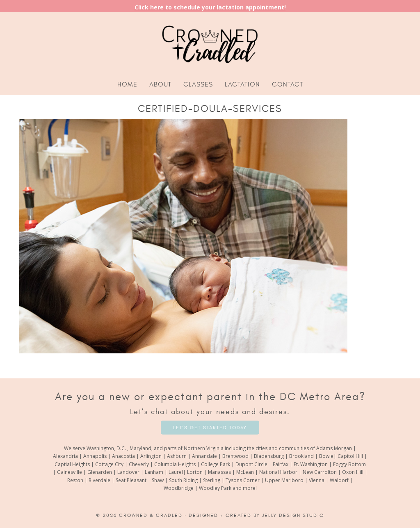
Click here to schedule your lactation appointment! (210, 7)
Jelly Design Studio (293, 515)
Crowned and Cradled (210, 43)
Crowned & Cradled (151, 515)
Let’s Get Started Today (210, 428)
